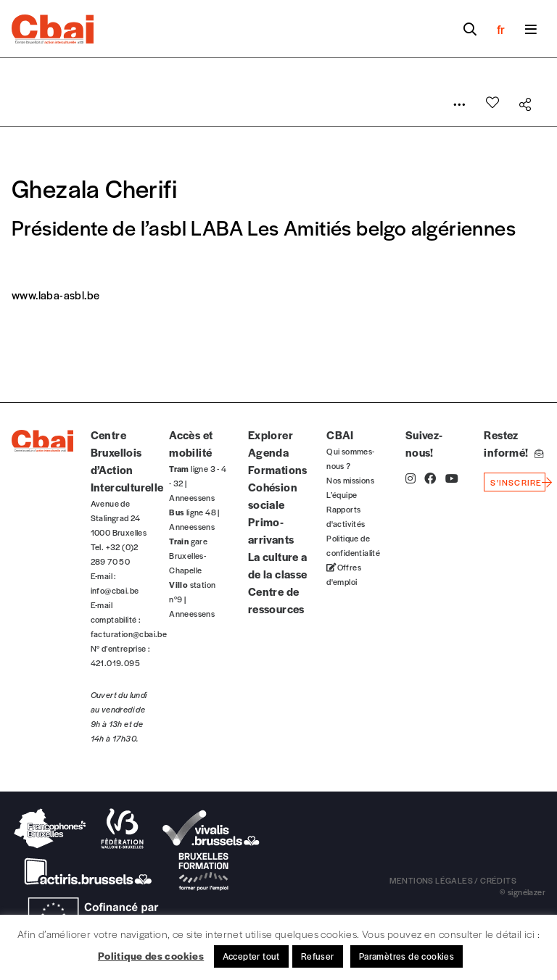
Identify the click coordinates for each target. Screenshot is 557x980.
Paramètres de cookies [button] (407, 956)
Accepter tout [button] (251, 956)
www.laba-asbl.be (55, 295)
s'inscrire (516, 482)
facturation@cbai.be (129, 634)
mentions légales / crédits (453, 880)
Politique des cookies (151, 955)
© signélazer (523, 892)
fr (501, 29)
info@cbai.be (115, 590)
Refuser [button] (318, 956)
